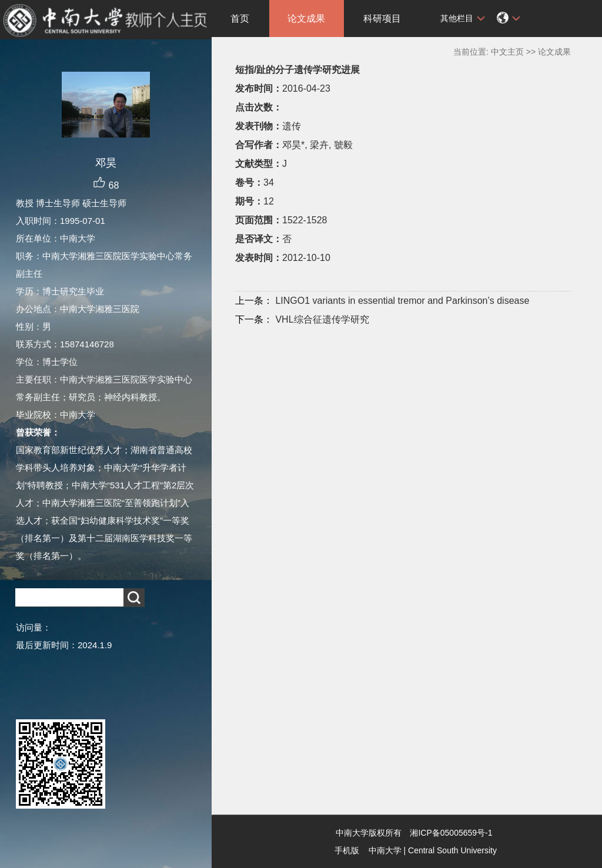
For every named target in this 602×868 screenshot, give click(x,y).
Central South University (452, 850)
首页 (240, 19)
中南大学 (385, 850)
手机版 (347, 850)
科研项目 (382, 19)
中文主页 (507, 52)
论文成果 (306, 19)
